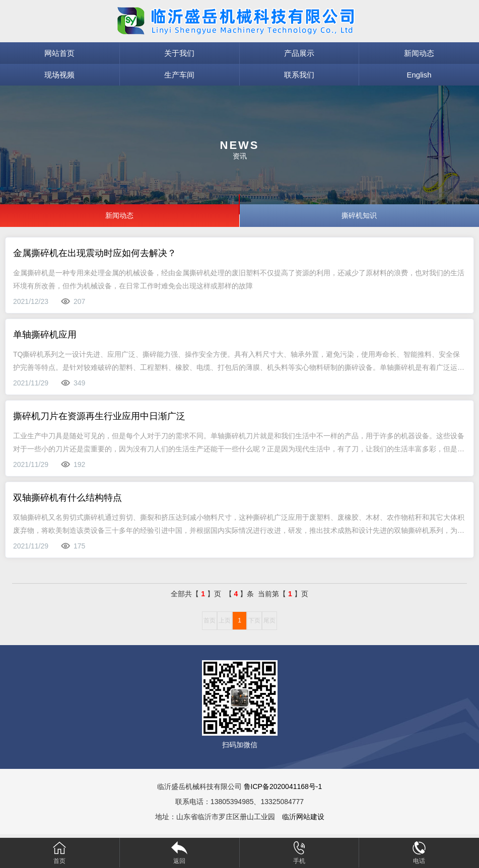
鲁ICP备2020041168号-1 (283, 786)
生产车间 (179, 75)
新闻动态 (419, 53)
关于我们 (179, 53)
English (419, 75)
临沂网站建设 (303, 817)
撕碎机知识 (359, 215)
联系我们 (299, 75)
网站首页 (59, 53)
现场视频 (59, 75)
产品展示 (299, 53)
